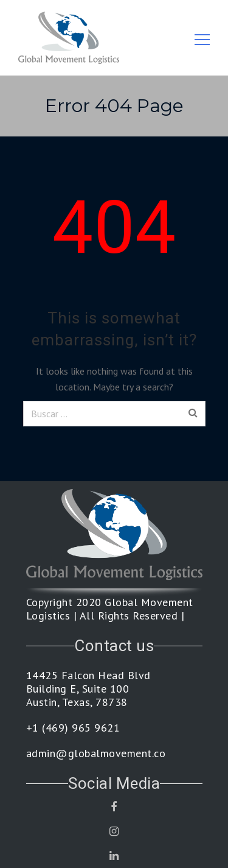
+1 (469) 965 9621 (73, 728)
